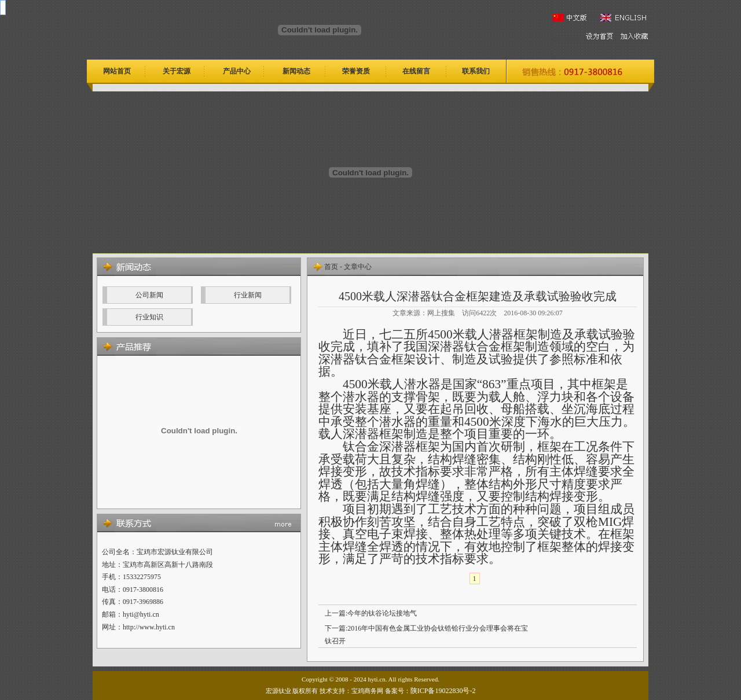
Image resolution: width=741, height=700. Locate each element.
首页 (331, 267)
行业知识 (149, 317)
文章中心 (358, 267)
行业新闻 (248, 295)
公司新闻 (149, 295)
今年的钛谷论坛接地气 (382, 613)
